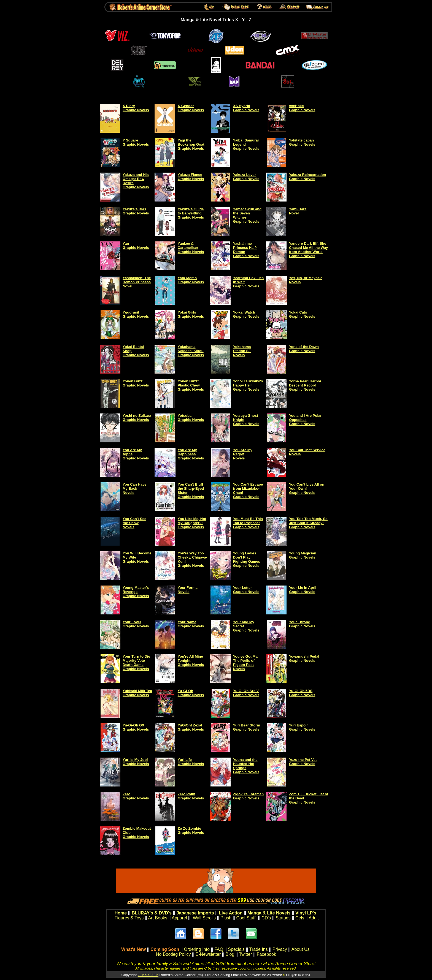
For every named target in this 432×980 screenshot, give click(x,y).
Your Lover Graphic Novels (136, 624)
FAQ (219, 949)
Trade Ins (259, 949)
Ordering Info (197, 949)
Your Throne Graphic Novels (302, 624)
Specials (236, 949)
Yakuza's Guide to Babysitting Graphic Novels (191, 213)
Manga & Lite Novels (269, 913)
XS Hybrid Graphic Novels (246, 108)
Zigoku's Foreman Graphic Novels (248, 796)
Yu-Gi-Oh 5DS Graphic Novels (302, 693)
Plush (226, 918)
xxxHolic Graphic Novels (302, 108)
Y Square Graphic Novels (136, 142)
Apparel (179, 918)
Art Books (158, 918)
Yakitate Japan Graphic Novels (302, 142)
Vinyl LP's (306, 913)
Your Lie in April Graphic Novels (303, 590)
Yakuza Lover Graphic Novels (246, 177)
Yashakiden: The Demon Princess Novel (137, 282)
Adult (314, 918)
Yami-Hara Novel (298, 211)
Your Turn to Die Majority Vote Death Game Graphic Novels (136, 663)
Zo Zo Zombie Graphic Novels (191, 831)
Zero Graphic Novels (136, 796)
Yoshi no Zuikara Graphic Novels (137, 418)
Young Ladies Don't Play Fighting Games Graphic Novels (247, 559)
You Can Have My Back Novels (134, 488)
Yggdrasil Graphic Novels (136, 314)
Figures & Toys (129, 918)
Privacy (280, 949)
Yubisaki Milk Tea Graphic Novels (137, 693)
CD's (266, 918)
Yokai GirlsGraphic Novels (191, 314)
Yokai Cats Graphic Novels (302, 314)
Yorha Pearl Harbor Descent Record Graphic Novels (305, 385)
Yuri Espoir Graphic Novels (302, 727)
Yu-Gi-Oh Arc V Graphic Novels (246, 693)
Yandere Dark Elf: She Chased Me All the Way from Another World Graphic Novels (308, 250)
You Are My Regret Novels (243, 454)
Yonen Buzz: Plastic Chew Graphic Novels (191, 385)
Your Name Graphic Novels (191, 624)
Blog (230, 954)
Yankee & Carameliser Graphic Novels (191, 248)
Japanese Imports (195, 913)
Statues (283, 918)
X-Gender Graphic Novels (191, 108)
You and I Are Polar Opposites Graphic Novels (305, 420)
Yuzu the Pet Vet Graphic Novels (303, 762)
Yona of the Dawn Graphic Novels (304, 349)
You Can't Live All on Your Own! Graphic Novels (307, 488)
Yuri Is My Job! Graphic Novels (136, 762)
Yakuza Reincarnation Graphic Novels (307, 177)
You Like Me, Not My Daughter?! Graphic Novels (192, 523)
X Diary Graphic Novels (136, 108)
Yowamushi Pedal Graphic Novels (304, 658)
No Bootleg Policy (173, 954)
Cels (300, 918)
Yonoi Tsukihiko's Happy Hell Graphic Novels (248, 385)
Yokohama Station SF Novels (242, 351)
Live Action (231, 913)
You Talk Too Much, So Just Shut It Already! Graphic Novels (308, 523)
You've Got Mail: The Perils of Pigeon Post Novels (247, 663)
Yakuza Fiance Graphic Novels (191, 177)
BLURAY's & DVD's (152, 913)
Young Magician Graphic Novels (303, 555)
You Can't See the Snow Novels (134, 523)
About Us (301, 949)
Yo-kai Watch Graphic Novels (246, 314)
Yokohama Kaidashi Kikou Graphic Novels (191, 351)
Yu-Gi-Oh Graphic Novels (191, 693)
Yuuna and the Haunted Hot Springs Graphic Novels (246, 766)
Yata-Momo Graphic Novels (191, 280)
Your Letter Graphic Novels (246, 590)
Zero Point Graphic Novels (191, 796)
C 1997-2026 (148, 975)
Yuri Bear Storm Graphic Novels (247, 727)
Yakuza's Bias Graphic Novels (136, 211)
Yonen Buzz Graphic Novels (136, 383)
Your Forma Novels (188, 590)
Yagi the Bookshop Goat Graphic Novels (191, 144)
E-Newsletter (208, 954)
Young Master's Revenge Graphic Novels (136, 592)
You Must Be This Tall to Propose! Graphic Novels (248, 523)
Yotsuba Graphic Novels (191, 418)
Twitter (245, 954)
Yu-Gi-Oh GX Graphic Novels (136, 727)
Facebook (266, 954)
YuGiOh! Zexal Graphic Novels (191, 727)
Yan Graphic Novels (136, 246)
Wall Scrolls (204, 918)
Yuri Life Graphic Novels (191, 762)
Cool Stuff (246, 918)
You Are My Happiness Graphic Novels (191, 454)
